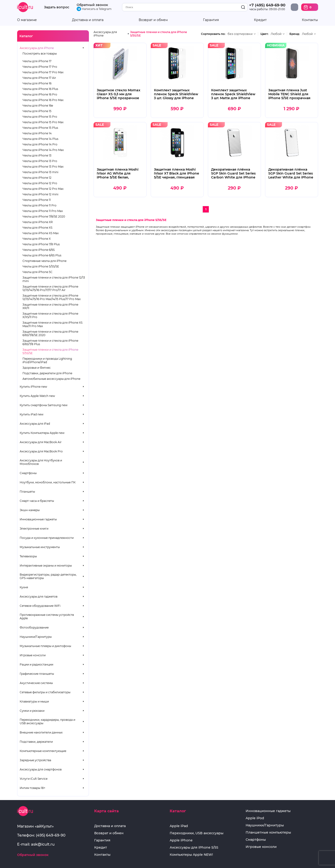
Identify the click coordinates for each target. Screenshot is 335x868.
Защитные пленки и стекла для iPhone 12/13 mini (54, 279)
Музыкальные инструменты (40, 547)
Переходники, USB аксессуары (197, 833)
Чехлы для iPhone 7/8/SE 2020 (44, 216)
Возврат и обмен (153, 20)
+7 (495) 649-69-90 (267, 5)
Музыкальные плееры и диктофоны (45, 646)
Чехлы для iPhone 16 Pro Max (43, 100)
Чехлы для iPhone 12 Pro (40, 183)
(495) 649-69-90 (51, 835)
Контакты (310, 20)
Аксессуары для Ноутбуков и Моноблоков (41, 462)
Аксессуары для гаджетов (39, 597)
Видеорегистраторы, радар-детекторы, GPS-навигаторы (48, 576)
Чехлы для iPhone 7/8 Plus (41, 244)
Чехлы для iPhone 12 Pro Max (43, 189)
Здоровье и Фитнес (37, 368)
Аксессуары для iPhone (37, 48)
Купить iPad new (32, 414)
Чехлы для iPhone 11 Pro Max (43, 211)
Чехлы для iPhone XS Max (41, 233)
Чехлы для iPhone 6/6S (39, 250)
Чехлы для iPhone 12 (37, 178)
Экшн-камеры (30, 510)
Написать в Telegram (94, 9)
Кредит (260, 20)
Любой (276, 34)
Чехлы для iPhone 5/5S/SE (41, 266)
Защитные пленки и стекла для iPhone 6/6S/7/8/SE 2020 (50, 333)
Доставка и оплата (88, 20)
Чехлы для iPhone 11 (37, 200)
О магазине (27, 20)
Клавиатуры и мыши (34, 701)
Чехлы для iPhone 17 (37, 61)
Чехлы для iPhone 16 (37, 83)
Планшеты (27, 492)
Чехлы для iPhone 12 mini (40, 194)
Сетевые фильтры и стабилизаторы (45, 692)
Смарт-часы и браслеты (37, 501)
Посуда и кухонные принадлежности (47, 538)
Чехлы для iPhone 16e (38, 106)
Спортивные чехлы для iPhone (44, 261)
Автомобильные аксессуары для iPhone (51, 379)
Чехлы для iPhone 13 (37, 155)
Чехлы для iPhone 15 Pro (40, 117)
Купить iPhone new (33, 387)
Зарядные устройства (35, 760)
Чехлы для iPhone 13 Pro (40, 161)
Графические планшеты (37, 674)
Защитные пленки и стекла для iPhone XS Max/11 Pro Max (52, 324)
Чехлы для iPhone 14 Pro (40, 144)
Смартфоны (28, 473)
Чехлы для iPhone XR (38, 222)
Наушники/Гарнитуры (36, 637)
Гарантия (211, 20)
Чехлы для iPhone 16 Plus (40, 89)
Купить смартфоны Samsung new (44, 405)
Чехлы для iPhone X (37, 239)
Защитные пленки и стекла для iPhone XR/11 (50, 306)
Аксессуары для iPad (35, 424)
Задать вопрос (57, 7)
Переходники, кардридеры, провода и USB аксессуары (47, 721)
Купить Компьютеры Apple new (42, 433)
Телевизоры (28, 556)
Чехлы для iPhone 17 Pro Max (43, 72)
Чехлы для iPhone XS (37, 228)
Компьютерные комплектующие (43, 751)
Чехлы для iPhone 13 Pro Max (43, 167)
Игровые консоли (33, 655)
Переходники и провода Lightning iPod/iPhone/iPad (47, 360)
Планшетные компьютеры (268, 833)
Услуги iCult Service (34, 779)
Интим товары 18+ (33, 788)
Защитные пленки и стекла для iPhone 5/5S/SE (50, 351)
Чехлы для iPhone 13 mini (40, 172)
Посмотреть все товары (40, 54)
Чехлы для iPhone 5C (38, 272)
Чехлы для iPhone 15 (37, 111)
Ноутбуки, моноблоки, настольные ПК (48, 482)
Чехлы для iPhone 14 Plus (40, 139)
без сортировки (240, 34)
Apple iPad (179, 826)
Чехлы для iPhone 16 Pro (40, 94)
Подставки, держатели (36, 742)
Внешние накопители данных (41, 732)
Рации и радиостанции (36, 664)
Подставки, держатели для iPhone (47, 373)
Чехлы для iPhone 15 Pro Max (43, 122)
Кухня (24, 587)
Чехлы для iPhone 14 (37, 133)
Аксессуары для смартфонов (41, 769)
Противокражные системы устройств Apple (47, 616)
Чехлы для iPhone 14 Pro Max (43, 150)
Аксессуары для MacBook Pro (41, 451)
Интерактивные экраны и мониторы (46, 566)
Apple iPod (255, 818)
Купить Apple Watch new (37, 396)
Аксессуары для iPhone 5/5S (194, 848)
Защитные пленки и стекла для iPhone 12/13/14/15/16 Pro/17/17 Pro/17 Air (50, 288)
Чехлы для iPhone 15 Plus (40, 128)
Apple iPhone (181, 840)
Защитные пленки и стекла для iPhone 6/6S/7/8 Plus (50, 342)
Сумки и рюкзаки (32, 711)
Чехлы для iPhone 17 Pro (40, 67)
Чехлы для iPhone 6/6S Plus (42, 255)
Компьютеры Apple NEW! (191, 855)
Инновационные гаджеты (38, 519)
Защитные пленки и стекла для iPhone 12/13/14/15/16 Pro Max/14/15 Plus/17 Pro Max (52, 297)
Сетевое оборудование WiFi (40, 606)
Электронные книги (34, 529)
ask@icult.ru (43, 844)
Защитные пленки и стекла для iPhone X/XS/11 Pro (50, 315)
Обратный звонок (92, 5)
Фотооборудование (34, 627)
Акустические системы (36, 683)
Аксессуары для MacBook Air (41, 442)
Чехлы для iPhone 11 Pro (39, 205)
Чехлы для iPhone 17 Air (39, 78)
